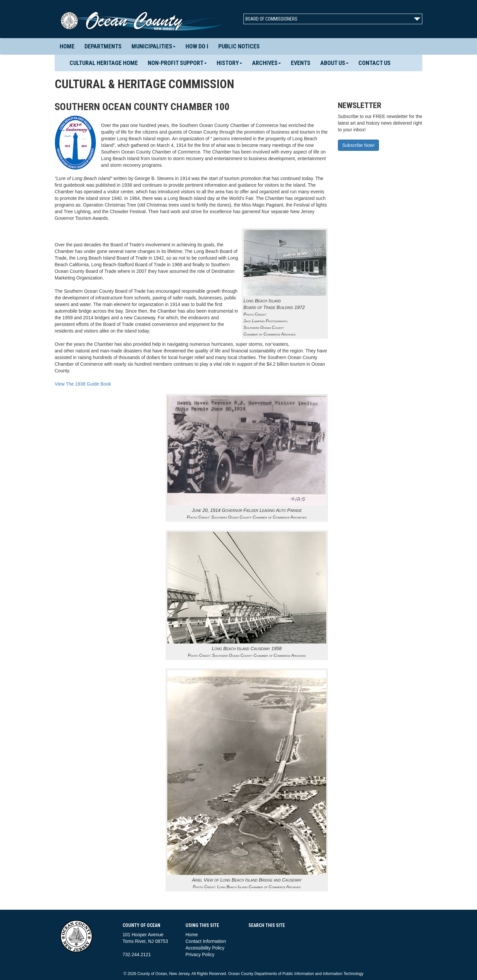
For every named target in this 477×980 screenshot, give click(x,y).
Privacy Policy (200, 954)
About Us (334, 63)
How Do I (197, 46)
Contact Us (374, 63)
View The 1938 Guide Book (83, 384)
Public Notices (239, 46)
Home (67, 46)
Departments (103, 46)
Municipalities (154, 46)
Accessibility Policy (205, 948)
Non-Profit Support (177, 63)
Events (301, 63)
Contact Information (206, 941)
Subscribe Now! (358, 145)
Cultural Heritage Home (104, 63)
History (229, 63)
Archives (266, 63)
